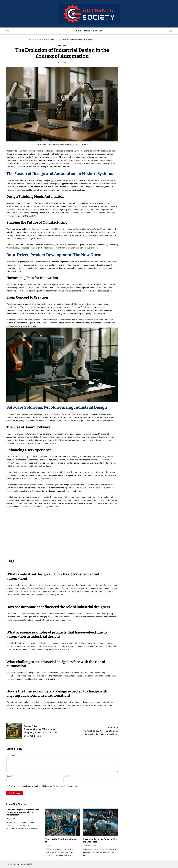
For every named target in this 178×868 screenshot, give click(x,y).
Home (79, 31)
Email (67, 776)
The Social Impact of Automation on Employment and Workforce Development (23, 812)
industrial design (80, 414)
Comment (11, 755)
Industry (98, 31)
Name (10, 776)
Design (87, 31)
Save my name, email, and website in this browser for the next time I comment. (43, 786)
